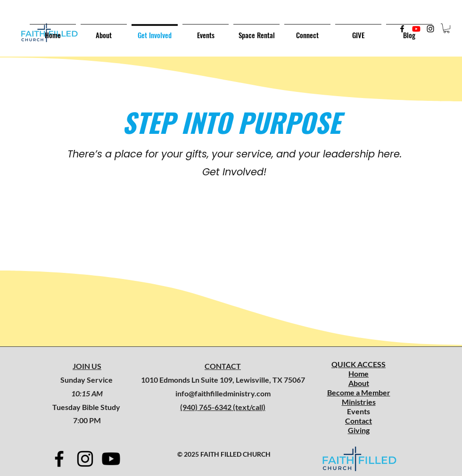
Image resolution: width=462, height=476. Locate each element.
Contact (359, 421)
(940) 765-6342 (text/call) (223, 407)
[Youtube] (111, 459)
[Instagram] (430, 29)
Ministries (359, 402)
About (359, 383)
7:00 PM (87, 420)
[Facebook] (402, 29)
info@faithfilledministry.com (223, 393)
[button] (446, 28)
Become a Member (359, 392)
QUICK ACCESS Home (359, 369)
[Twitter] (416, 29)
